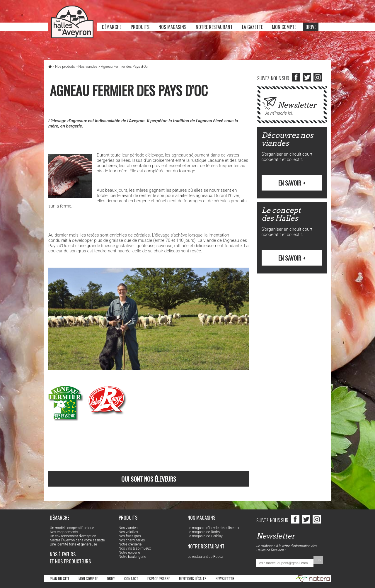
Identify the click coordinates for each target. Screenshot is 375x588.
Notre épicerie (129, 553)
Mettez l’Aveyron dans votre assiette (77, 540)
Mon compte (284, 27)
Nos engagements (64, 532)
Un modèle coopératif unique (72, 528)
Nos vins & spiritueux (135, 548)
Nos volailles (128, 532)
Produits (140, 27)
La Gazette (252, 27)
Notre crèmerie (130, 544)
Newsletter (225, 578)
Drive (311, 27)
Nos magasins (172, 27)
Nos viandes (88, 67)
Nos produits (65, 67)
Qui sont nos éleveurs (149, 479)
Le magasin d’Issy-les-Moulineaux (213, 528)
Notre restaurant (214, 27)
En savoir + (292, 183)
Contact (131, 578)
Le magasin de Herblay (205, 536)
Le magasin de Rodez (204, 532)
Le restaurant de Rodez (205, 557)
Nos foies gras (130, 536)
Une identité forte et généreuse (73, 544)
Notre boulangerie (132, 557)
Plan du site (60, 578)
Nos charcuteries (132, 540)
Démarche (112, 27)
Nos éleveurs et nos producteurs (70, 558)
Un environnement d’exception (73, 536)
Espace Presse (159, 578)
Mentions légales (193, 578)
